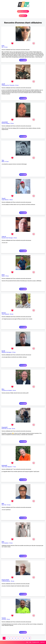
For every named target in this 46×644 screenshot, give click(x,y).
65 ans (9, 505)
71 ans (14, 467)
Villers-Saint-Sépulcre (7, 467)
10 (29, 638)
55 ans (7, 276)
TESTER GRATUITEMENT (23, 11)
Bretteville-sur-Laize (6, 429)
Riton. (3, 389)
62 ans (7, 162)
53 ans (13, 429)
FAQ (27, 642)
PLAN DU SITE (36, 642)
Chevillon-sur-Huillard (7, 390)
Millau (3, 162)
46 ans (17, 85)
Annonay (4, 619)
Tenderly (4, 618)
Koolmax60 (4, 465)
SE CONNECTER (23, 16)
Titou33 (4, 198)
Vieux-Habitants (5, 314)
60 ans (12, 314)
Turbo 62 (4, 237)
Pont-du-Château (6, 123)
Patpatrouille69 (5, 580)
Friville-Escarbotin (6, 581)
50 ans (12, 123)
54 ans (11, 543)
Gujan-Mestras (5, 200)
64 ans (15, 238)
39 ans (14, 352)
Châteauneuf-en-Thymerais (8, 85)
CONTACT (43, 642)
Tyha (3, 160)
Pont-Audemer (5, 543)
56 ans (6, 47)
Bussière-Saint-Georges (7, 238)
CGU (30, 642)
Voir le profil (23, 60)
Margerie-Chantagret (7, 352)
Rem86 (3, 351)
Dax (3, 47)
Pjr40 (3, 46)
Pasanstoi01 (5, 427)
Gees (3, 542)
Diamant (4, 313)
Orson (3, 275)
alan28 (3, 84)
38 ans (11, 200)
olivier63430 (5, 122)
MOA (3, 504)
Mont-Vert (4, 505)
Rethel (3, 276)
